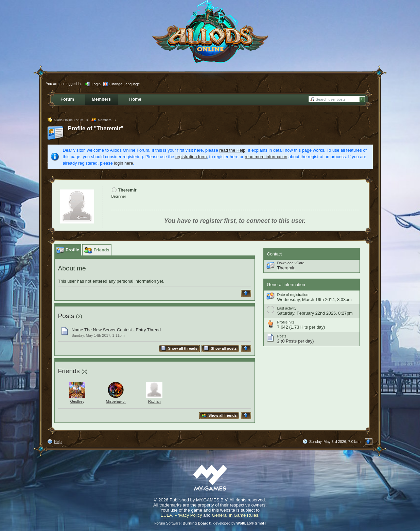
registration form (191, 157)
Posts (66, 316)
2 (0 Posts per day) (296, 341)
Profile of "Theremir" (96, 128)
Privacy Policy (188, 515)
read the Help (232, 150)
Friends (69, 371)
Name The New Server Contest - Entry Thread (116, 330)
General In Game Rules (235, 515)
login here (123, 163)
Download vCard (291, 263)
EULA (166, 515)
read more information (266, 157)
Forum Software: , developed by (210, 523)
